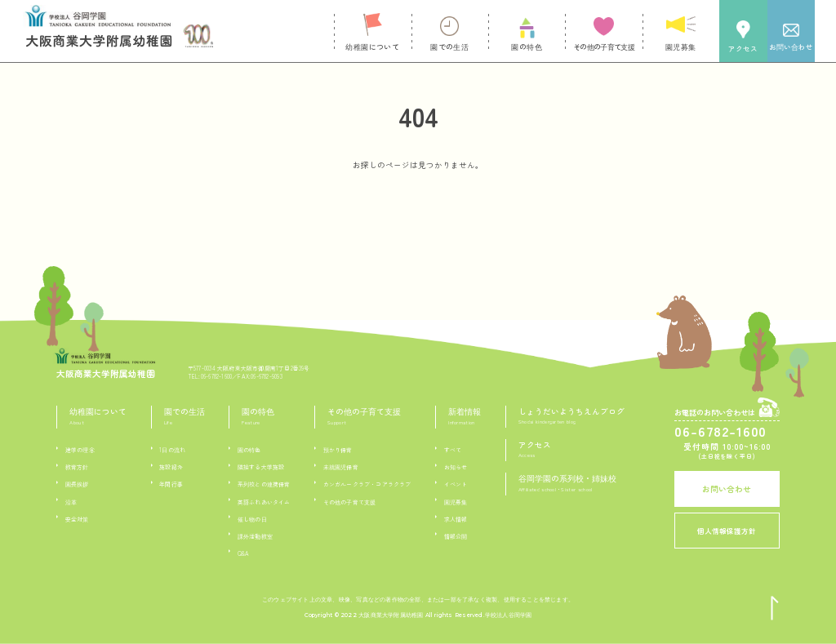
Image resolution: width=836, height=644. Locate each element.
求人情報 (456, 519)
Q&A (244, 553)
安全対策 (77, 519)
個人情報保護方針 (727, 531)
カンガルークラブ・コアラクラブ (367, 484)
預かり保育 (338, 450)
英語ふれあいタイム (264, 502)
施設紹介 (171, 467)
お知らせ (456, 467)
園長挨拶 (77, 484)
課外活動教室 (255, 536)
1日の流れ (172, 450)
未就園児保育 (341, 467)
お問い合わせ (727, 489)
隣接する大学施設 (261, 467)
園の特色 (249, 450)
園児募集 (456, 502)
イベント (456, 484)
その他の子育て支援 (350, 502)
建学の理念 (80, 450)
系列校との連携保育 (264, 484)
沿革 (71, 502)
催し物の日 (252, 519)
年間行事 (171, 484)
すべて (453, 450)
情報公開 (456, 536)
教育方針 (77, 467)
